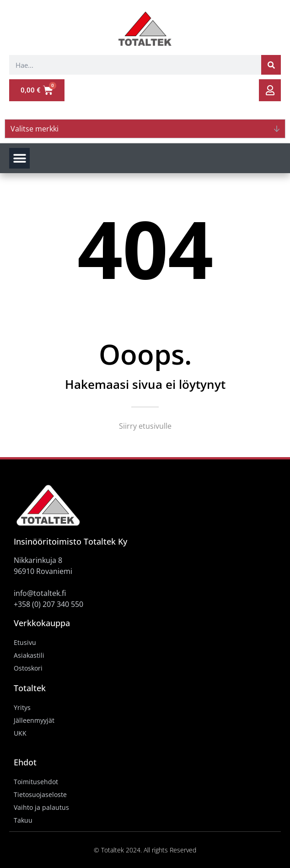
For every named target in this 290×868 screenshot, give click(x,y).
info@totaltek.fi (40, 593)
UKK (20, 733)
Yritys (22, 707)
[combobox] (135, 65)
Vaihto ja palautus (41, 807)
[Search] (271, 65)
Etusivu (25, 642)
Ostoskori (28, 668)
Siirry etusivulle (145, 426)
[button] (19, 158)
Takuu (23, 820)
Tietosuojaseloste (40, 794)
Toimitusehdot (36, 782)
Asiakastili (29, 655)
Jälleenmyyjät (34, 720)
